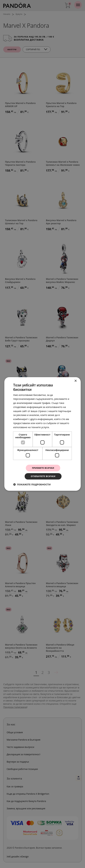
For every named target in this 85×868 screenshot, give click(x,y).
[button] (32, 485)
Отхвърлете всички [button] (43, 477)
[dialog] (42, 434)
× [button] (75, 380)
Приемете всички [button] (43, 468)
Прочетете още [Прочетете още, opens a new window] (59, 427)
